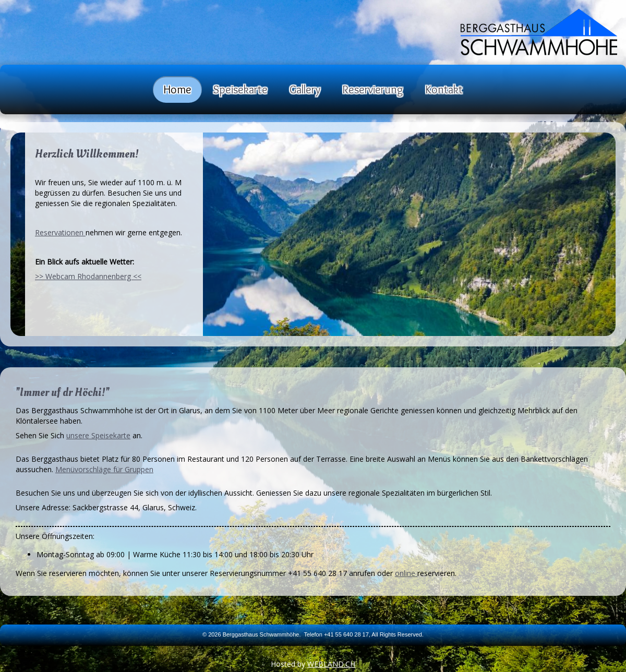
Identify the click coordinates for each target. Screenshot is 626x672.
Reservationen (60, 232)
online (406, 573)
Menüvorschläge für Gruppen (104, 469)
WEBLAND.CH (331, 664)
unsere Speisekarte (98, 435)
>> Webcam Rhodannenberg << (88, 276)
